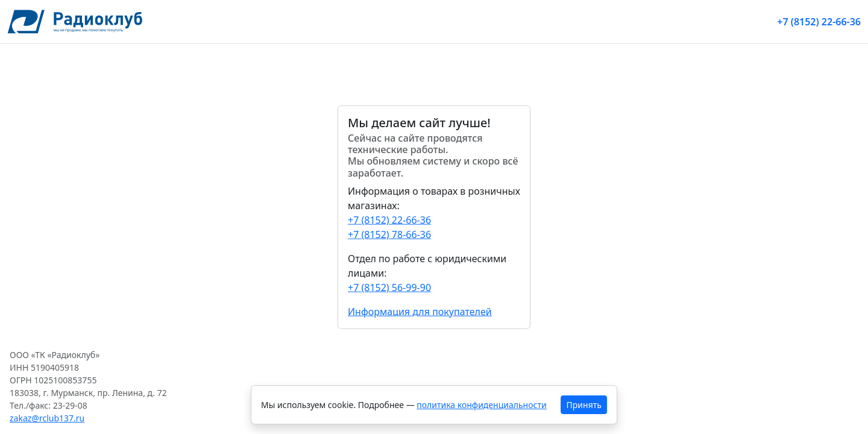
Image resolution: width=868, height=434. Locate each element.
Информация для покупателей (420, 311)
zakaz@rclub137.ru (47, 418)
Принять (584, 405)
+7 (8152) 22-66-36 (819, 22)
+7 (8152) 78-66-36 (389, 234)
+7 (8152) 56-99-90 (389, 287)
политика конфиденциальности (481, 405)
